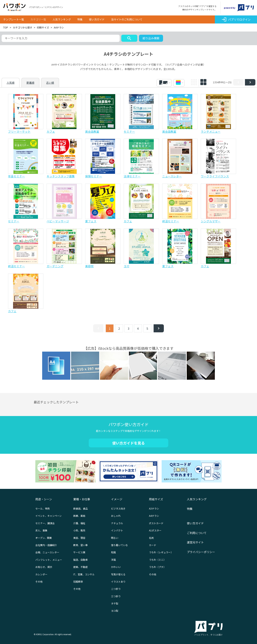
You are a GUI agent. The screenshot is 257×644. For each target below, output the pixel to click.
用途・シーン (44, 499)
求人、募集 (41, 530)
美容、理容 (79, 538)
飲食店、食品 (81, 508)
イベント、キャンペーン (48, 516)
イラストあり (118, 581)
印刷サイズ (43, 27)
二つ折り (116, 589)
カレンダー (41, 574)
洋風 (113, 560)
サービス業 (79, 552)
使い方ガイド (97, 19)
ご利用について (197, 533)
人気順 (11, 83)
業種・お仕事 (82, 499)
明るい (115, 538)
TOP (6, 27)
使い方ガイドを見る (128, 443)
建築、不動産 (81, 567)
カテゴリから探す (22, 27)
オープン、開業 (44, 538)
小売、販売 (79, 530)
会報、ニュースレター (47, 552)
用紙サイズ (156, 499)
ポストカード (156, 523)
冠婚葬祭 (78, 581)
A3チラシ (154, 508)
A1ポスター (155, 530)
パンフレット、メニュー (49, 560)
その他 (39, 581)
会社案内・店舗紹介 (46, 545)
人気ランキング (62, 19)
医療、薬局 (79, 516)
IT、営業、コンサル (84, 574)
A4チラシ (154, 516)
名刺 (151, 538)
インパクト (117, 530)
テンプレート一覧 (14, 19)
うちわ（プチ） (157, 567)
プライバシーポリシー (201, 552)
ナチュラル (117, 523)
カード (153, 545)
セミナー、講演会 (45, 523)
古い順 (50, 83)
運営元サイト (195, 542)
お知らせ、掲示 (44, 567)
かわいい (116, 567)
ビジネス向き (118, 508)
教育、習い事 (81, 545)
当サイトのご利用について (127, 19)
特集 (80, 19)
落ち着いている (119, 545)
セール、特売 (43, 508)
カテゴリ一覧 (38, 19)
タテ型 (115, 603)
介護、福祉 (79, 523)
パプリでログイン (236, 19)
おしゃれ (116, 516)
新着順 (30, 83)
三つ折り (116, 596)
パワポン (14, 7)
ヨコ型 (115, 611)
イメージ (117, 499)
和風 (113, 552)
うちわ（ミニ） (157, 560)
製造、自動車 (81, 560)
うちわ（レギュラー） (161, 552)
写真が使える (118, 574)
